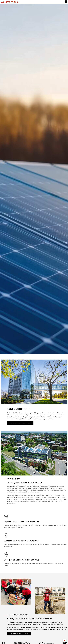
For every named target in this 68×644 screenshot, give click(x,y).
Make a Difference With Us (19, 634)
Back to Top (64, 640)
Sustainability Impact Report (20, 423)
